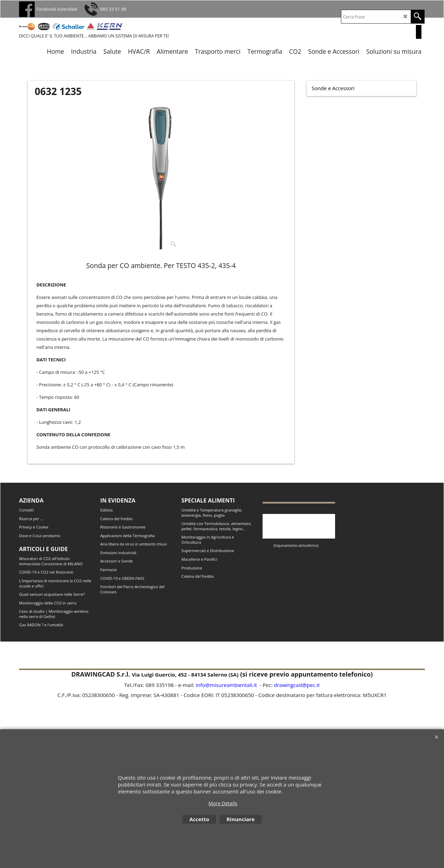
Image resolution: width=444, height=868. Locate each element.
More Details (223, 803)
